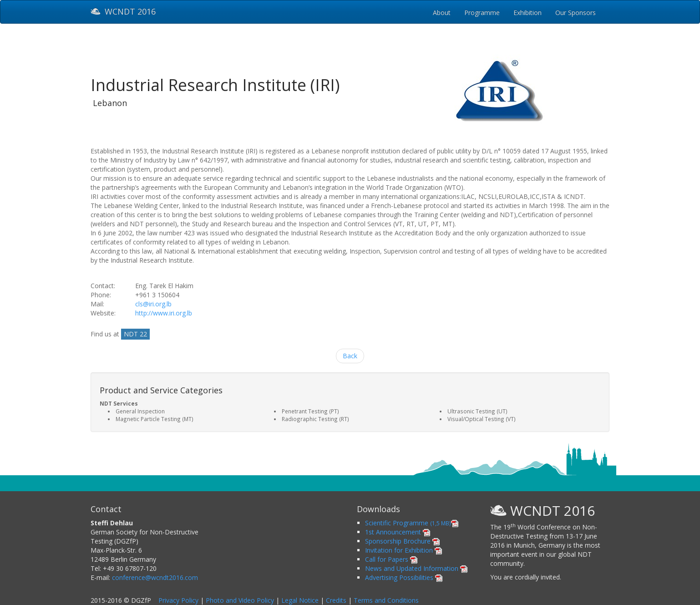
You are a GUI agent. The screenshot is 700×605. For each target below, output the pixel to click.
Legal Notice (300, 600)
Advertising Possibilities (404, 577)
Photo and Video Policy (240, 600)
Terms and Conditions (386, 600)
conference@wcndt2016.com (155, 577)
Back (350, 356)
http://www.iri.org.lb (164, 313)
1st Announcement (398, 532)
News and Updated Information (416, 568)
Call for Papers (391, 559)
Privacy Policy (178, 600)
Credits (336, 600)
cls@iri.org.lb (153, 304)
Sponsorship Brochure (402, 541)
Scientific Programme (412, 523)
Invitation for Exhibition (403, 550)
